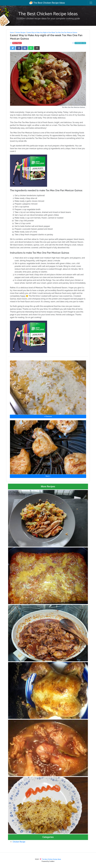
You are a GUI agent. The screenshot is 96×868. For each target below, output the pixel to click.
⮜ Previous (48, 416)
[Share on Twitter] (13, 48)
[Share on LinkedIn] (25, 48)
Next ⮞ (48, 476)
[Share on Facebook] (19, 48)
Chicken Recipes (20, 33)
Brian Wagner (17, 43)
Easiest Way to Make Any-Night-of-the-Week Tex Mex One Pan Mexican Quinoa (52, 33)
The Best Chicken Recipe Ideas (47, 3)
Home (12, 33)
